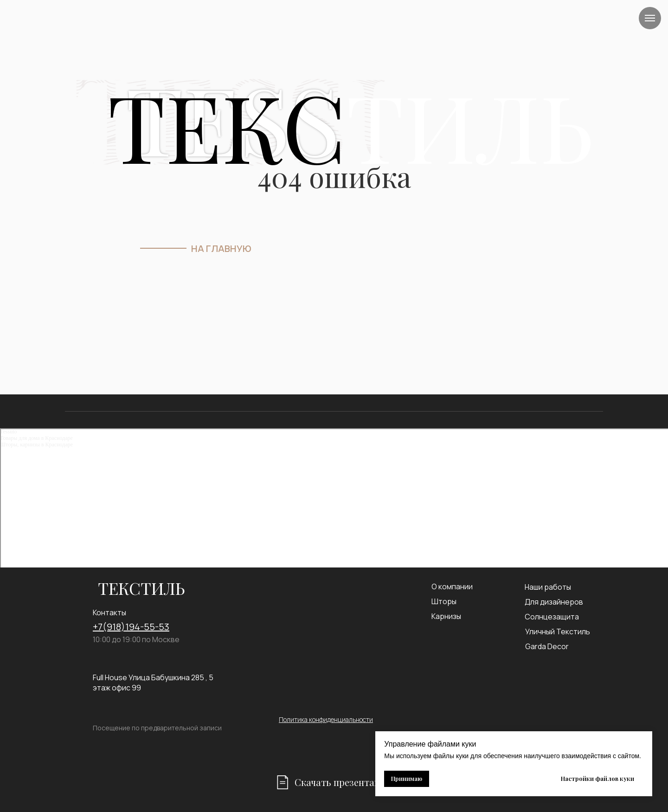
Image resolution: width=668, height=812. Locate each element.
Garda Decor (547, 646)
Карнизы (446, 616)
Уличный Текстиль (558, 632)
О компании (452, 586)
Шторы (444, 601)
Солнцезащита (552, 617)
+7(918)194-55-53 (131, 627)
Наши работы (548, 587)
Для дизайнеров (554, 602)
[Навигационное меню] (650, 18)
